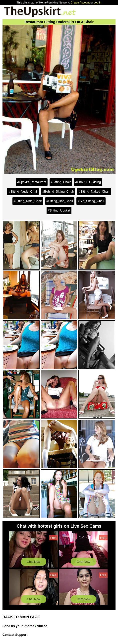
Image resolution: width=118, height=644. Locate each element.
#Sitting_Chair (61, 182)
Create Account (80, 2)
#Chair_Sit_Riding (88, 182)
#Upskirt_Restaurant (32, 182)
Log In (97, 2)
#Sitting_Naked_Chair (94, 191)
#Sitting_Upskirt (59, 210)
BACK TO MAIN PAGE (21, 617)
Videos (42, 626)
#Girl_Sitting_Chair (91, 201)
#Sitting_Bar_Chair (60, 201)
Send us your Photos (18, 626)
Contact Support (15, 635)
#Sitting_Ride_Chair (28, 201)
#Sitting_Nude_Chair (23, 191)
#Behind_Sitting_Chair (58, 191)
